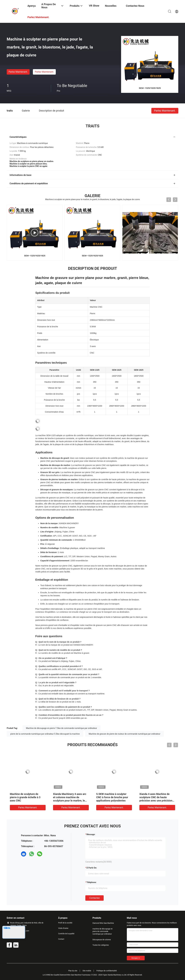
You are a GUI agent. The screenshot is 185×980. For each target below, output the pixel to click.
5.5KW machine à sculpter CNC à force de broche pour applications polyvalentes (112, 797)
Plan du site (73, 971)
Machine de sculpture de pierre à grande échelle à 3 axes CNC (25, 797)
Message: (91, 834)
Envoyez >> (136, 958)
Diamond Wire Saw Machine (103, 923)
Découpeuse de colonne (102, 940)
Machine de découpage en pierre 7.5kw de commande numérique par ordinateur (61, 728)
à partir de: (92, 868)
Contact (61, 939)
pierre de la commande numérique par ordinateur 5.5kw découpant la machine (45, 734)
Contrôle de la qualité (66, 934)
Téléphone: (91, 882)
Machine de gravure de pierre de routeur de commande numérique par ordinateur (125, 734)
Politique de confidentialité (107, 971)
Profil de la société (65, 923)
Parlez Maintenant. (18, 72)
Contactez (95, 898)
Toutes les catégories (101, 945)
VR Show (94, 6)
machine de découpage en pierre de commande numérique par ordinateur (103, 931)
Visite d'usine (63, 928)
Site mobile (87, 971)
